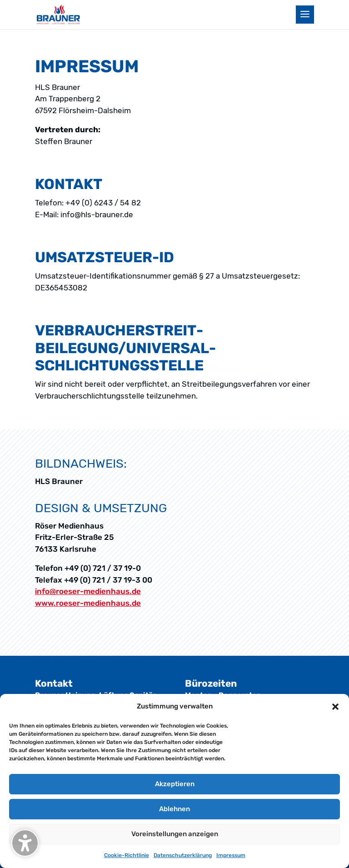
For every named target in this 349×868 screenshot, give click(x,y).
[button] (335, 707)
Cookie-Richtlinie (127, 855)
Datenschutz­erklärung (183, 855)
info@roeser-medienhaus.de (88, 591)
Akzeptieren (175, 784)
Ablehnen (174, 809)
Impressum (231, 855)
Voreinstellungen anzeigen (175, 834)
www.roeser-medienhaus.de (88, 603)
